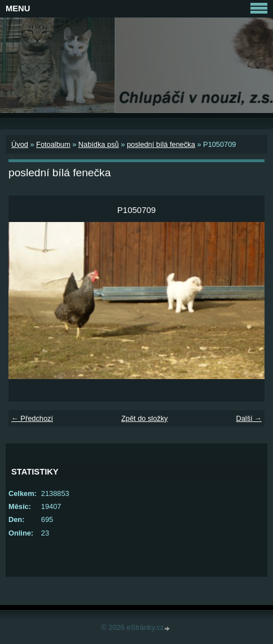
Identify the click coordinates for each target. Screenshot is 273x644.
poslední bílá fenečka (161, 144)
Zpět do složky (145, 418)
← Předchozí (32, 418)
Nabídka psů (99, 144)
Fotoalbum (53, 144)
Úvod (20, 144)
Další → (249, 418)
